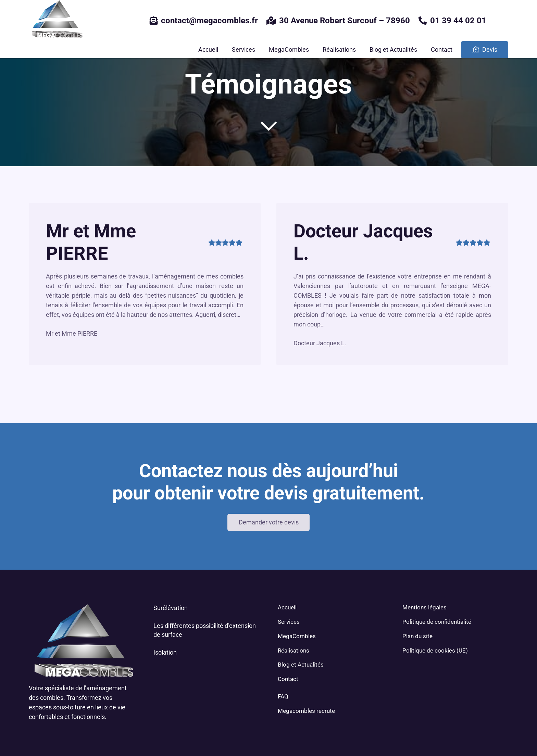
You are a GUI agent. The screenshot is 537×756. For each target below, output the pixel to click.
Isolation (165, 652)
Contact (288, 679)
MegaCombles (297, 636)
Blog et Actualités (301, 665)
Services (289, 622)
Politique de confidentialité (437, 622)
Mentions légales (424, 607)
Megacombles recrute (306, 711)
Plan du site (417, 636)
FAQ (283, 696)
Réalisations (294, 650)
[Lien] (56, 21)
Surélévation (171, 608)
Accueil (287, 607)
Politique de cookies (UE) (435, 650)
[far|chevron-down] (268, 126)
